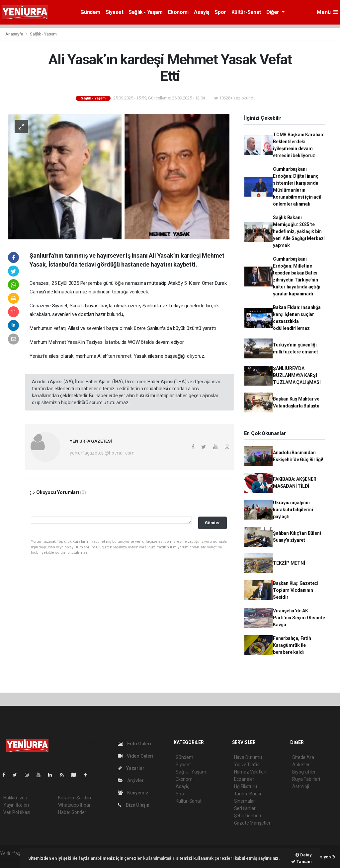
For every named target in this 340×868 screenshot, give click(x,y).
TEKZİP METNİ (289, 563)
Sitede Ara (303, 757)
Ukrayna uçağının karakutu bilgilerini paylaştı (293, 510)
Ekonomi (178, 12)
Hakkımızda (15, 798)
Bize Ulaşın (134, 805)
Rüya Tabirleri (306, 779)
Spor (220, 12)
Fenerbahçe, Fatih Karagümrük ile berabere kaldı (292, 645)
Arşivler (131, 780)
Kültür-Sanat (246, 12)
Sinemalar (245, 801)
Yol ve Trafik (247, 765)
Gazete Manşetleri (253, 823)
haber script (12, 860)
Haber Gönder (72, 812)
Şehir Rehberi (248, 816)
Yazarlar (131, 768)
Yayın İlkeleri (16, 805)
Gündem (90, 12)
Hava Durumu (248, 757)
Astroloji (300, 786)
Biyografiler (304, 772)
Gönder (212, 523)
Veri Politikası (17, 812)
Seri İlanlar (245, 808)
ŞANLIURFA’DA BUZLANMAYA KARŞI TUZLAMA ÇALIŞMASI (297, 375)
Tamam (301, 862)
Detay (304, 855)
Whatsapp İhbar (74, 805)
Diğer (273, 12)
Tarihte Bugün (249, 794)
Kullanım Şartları (75, 798)
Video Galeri (135, 756)
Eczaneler (244, 779)
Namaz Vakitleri (250, 772)
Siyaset (114, 12)
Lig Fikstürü (246, 786)
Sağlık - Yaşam (145, 12)
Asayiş (202, 12)
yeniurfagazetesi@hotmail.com (102, 453)
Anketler (301, 765)
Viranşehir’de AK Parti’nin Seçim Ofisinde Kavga (299, 618)
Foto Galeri (134, 744)
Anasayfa (15, 34)
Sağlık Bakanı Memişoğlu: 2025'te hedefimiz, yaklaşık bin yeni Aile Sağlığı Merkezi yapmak (299, 231)
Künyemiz (133, 793)
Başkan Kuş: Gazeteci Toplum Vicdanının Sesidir (296, 590)
